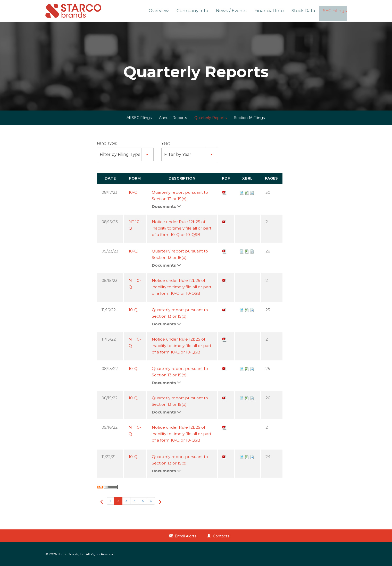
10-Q (133, 192)
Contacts (221, 536)
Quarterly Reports (210, 118)
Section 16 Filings (249, 118)
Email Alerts (185, 536)
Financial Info (273, 11)
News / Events (237, 11)
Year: (166, 143)
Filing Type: (107, 143)
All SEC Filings (139, 118)
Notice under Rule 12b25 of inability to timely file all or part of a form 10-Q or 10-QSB (182, 228)
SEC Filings (336, 11)
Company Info (200, 11)
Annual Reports (173, 118)
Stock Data (306, 11)
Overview (168, 11)
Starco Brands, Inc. (71, 554)
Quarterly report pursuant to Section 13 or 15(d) (180, 196)
